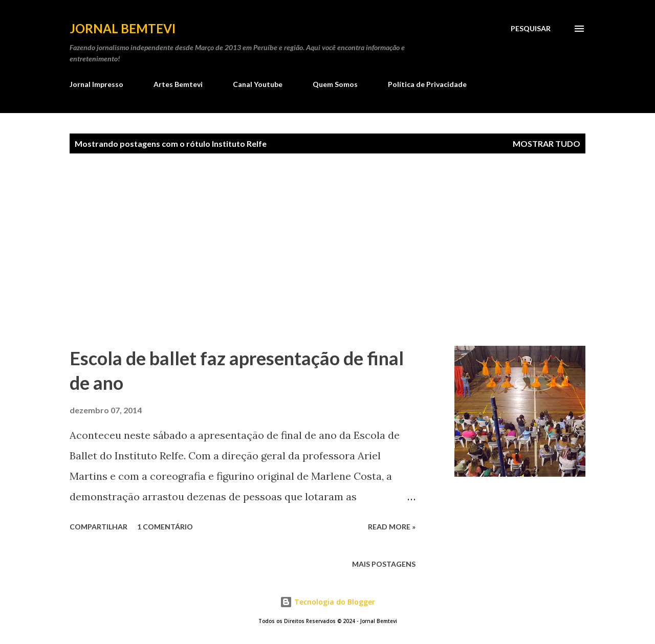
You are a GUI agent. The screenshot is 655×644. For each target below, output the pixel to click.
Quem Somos (335, 84)
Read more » (392, 527)
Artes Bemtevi (178, 84)
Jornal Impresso (96, 84)
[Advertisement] (362, 250)
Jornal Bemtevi (123, 28)
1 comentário (165, 527)
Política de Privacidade (427, 84)
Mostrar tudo (547, 143)
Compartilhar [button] (99, 527)
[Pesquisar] (531, 29)
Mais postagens (384, 564)
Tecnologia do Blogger (327, 602)
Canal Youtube (258, 84)
